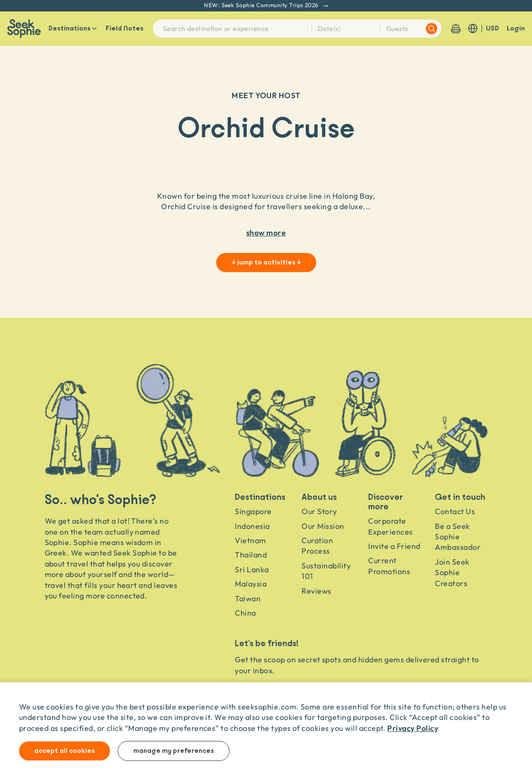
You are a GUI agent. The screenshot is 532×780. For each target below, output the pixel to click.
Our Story (319, 511)
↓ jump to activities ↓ (266, 263)
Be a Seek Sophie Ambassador (458, 537)
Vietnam (250, 540)
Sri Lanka (252, 569)
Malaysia (251, 584)
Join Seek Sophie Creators (452, 572)
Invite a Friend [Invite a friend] (394, 546)
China (245, 613)
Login (516, 29)
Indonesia (252, 526)
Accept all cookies (65, 751)
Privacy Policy (413, 728)
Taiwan (248, 598)
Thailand (251, 555)
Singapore (253, 511)
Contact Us (455, 511)
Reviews (316, 591)
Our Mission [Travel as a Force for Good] (323, 526)
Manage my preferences (174, 751)
